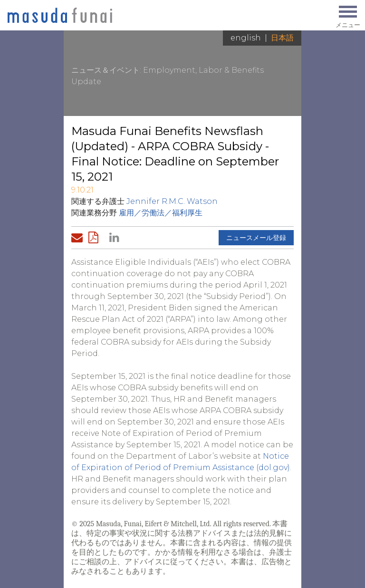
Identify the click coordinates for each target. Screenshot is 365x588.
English (246, 38)
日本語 (282, 38)
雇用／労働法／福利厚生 (161, 213)
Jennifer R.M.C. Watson (172, 201)
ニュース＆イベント (106, 70)
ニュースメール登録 (256, 238)
